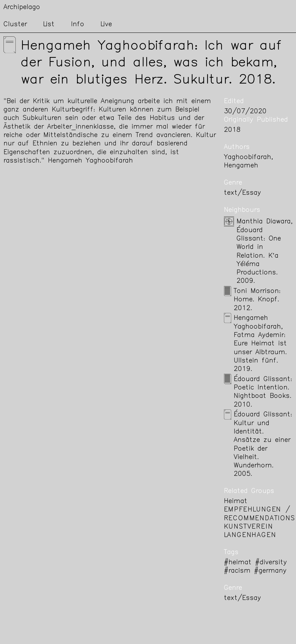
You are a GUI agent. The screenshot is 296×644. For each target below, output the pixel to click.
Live (106, 25)
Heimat (236, 502)
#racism (237, 571)
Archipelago (22, 8)
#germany (270, 571)
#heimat (238, 563)
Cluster (15, 25)
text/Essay (242, 193)
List (49, 25)
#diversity (271, 563)
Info (78, 25)
